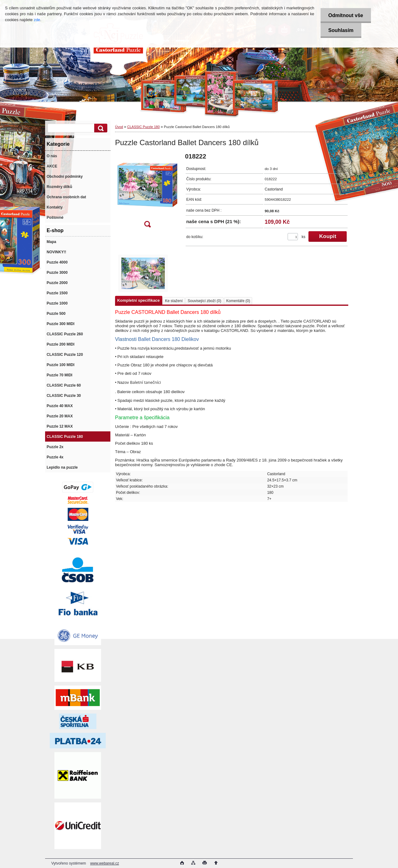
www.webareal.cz (105, 863)
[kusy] (293, 237)
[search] (100, 128)
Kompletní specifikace (139, 300)
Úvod (119, 127)
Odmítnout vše (346, 15)
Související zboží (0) (204, 301)
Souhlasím (341, 30)
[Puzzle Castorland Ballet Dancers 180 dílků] (147, 192)
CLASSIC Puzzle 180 (143, 127)
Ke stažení (174, 301)
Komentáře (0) (238, 301)
